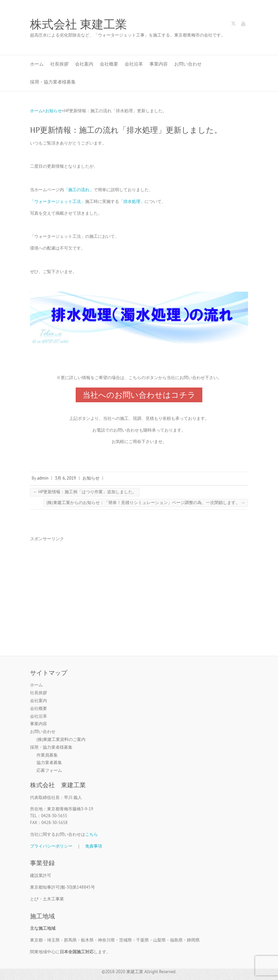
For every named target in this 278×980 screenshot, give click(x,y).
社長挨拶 (59, 64)
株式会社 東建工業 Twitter (233, 25)
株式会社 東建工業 (78, 24)
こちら (92, 834)
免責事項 (94, 846)
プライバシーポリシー (51, 846)
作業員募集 (47, 755)
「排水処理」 (132, 201)
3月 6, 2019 (65, 478)
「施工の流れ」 (79, 190)
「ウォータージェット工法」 (58, 201)
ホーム (37, 64)
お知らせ (91, 478)
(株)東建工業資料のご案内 (61, 739)
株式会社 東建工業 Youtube (243, 25)
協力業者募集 (49, 763)
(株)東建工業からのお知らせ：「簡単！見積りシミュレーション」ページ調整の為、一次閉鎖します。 (146, 503)
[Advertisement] (139, 593)
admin (43, 478)
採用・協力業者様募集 (53, 82)
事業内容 (159, 64)
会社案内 (84, 64)
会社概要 (109, 64)
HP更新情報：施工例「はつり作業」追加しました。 (85, 492)
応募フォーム (49, 770)
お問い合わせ (188, 64)
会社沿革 (134, 64)
